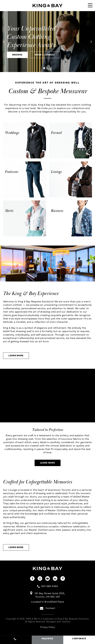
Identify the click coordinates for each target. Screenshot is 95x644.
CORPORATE (79, 639)
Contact (47, 608)
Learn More (16, 356)
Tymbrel (66, 622)
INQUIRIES (47, 639)
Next (89, 42)
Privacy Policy (48, 627)
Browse (17, 55)
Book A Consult (45, 55)
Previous (6, 42)
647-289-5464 (50, 586)
